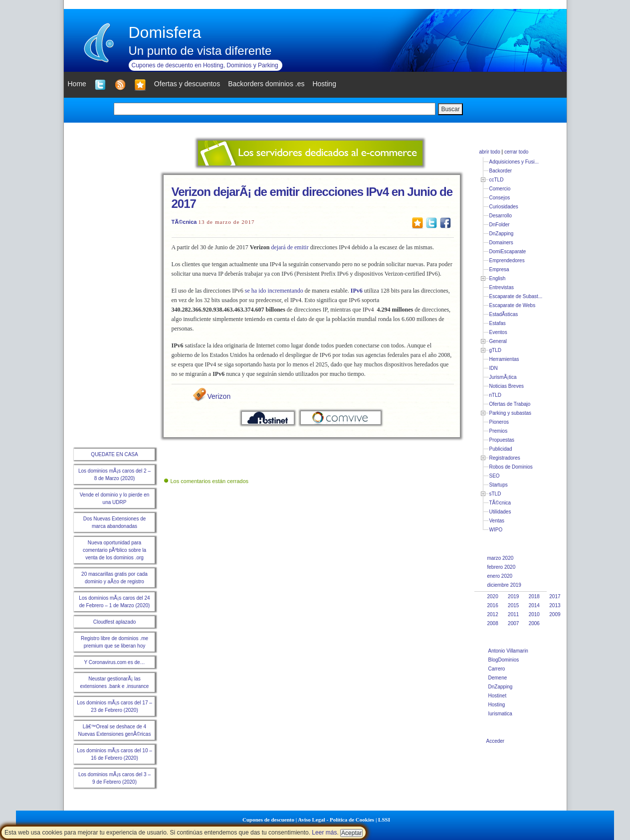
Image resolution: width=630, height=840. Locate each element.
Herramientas (504, 359)
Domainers (501, 243)
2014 (534, 605)
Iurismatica (500, 714)
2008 (493, 623)
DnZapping (502, 234)
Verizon (219, 396)
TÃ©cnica (184, 222)
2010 (534, 614)
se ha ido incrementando (274, 291)
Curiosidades (504, 207)
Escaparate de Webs (513, 305)
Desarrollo (501, 216)
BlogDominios (504, 660)
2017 (555, 596)
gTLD (495, 350)
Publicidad (501, 449)
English (498, 278)
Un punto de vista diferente (200, 51)
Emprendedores (507, 260)
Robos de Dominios (511, 467)
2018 (534, 596)
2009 (555, 614)
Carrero (497, 669)
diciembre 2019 (504, 585)
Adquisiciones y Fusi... (514, 162)
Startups (499, 485)
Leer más (324, 833)
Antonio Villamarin (508, 651)
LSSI (384, 820)
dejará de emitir (290, 247)
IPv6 (357, 291)
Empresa (499, 269)
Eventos (498, 332)
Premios (499, 431)
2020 (493, 596)
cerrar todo (516, 152)
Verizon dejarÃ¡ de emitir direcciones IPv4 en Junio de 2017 (312, 198)
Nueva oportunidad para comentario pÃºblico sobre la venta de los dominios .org (114, 550)
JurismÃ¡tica (503, 377)
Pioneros (499, 422)
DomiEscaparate (508, 252)
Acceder (496, 741)
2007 (513, 623)
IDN (494, 368)
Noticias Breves (507, 386)
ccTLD (497, 180)
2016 (493, 605)
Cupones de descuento (268, 820)
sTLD (495, 494)
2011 (513, 614)
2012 (493, 614)
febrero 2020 (502, 567)
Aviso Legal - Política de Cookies (336, 820)
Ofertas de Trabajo (510, 404)
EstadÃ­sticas (504, 314)
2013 (555, 605)
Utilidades (500, 512)
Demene (498, 678)
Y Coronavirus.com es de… (114, 662)
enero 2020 (500, 576)
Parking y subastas (511, 413)
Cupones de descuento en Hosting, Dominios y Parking (205, 65)
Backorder (501, 171)
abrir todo (490, 152)
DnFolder (500, 225)
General (498, 341)
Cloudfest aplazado (115, 622)
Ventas (497, 521)
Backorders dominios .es (266, 84)
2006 (534, 623)
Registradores (505, 458)
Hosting (497, 705)
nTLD (495, 395)
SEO (495, 476)
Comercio (500, 189)
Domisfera (165, 32)
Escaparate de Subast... (516, 296)
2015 (513, 605)
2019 (513, 596)
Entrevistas (502, 287)
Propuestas (502, 440)
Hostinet (498, 696)
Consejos (500, 198)
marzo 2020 (501, 558)
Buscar (450, 109)
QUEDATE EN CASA (114, 454)
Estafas (498, 323)
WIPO (496, 530)
